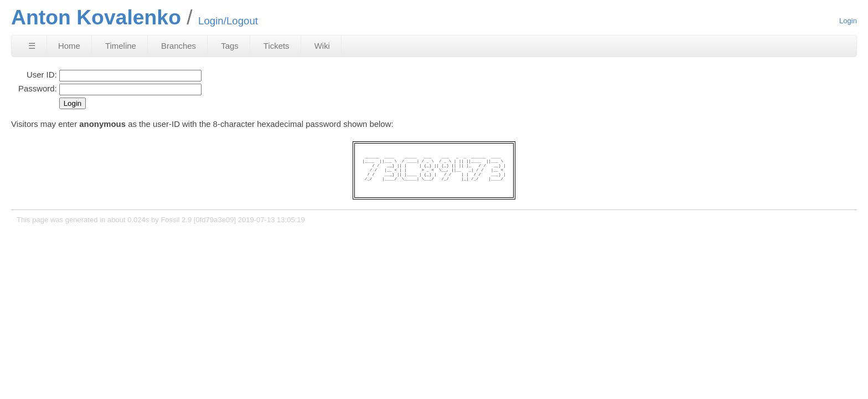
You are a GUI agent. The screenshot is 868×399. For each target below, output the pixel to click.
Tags (230, 46)
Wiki (322, 46)
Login (848, 21)
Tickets (277, 46)
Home (69, 46)
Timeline (121, 46)
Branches (179, 46)
